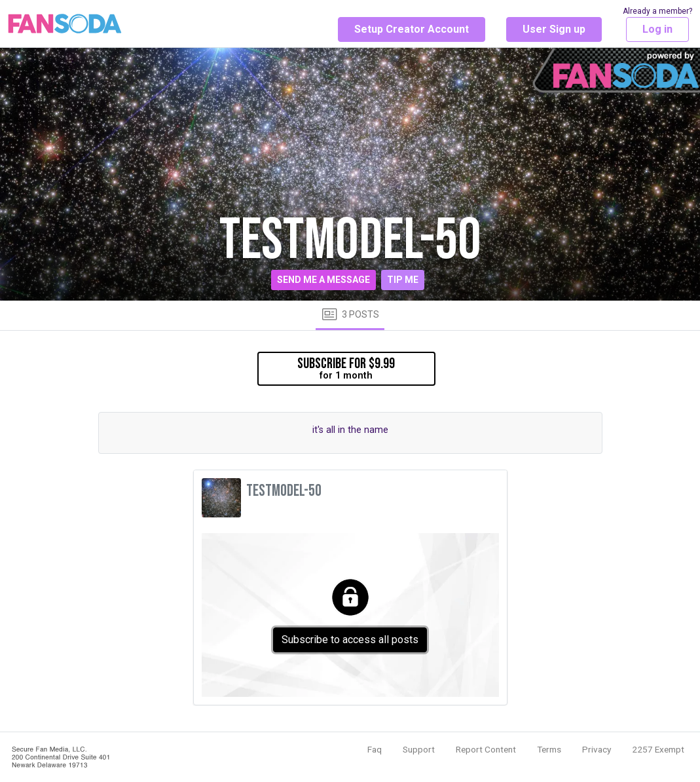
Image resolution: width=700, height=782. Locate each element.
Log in (657, 29)
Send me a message (323, 280)
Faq (375, 749)
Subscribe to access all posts (350, 640)
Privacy (597, 749)
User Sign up (554, 29)
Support (419, 749)
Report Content (486, 749)
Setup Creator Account (412, 29)
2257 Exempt (658, 749)
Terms (549, 749)
